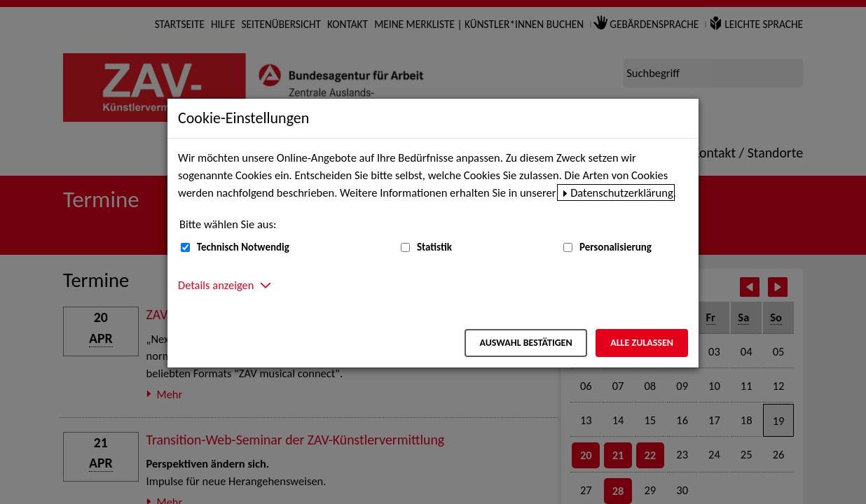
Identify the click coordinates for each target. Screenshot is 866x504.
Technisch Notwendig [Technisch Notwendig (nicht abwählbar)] (243, 247)
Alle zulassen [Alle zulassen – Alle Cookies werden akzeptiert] (642, 343)
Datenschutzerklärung (622, 192)
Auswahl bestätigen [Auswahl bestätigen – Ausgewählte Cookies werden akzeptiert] (525, 343)
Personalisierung (616, 247)
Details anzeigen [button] (216, 285)
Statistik (434, 247)
